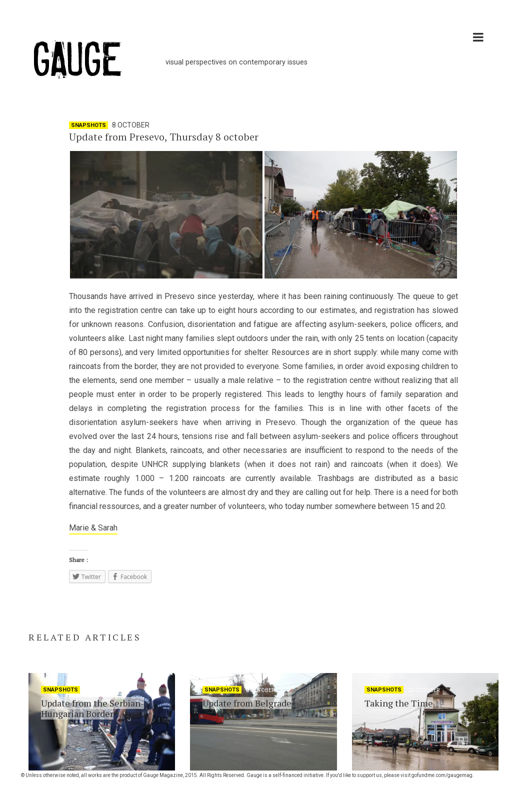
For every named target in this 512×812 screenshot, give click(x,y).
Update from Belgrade (247, 703)
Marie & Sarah (93, 528)
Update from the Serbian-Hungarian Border (92, 708)
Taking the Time (399, 703)
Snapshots (88, 125)
